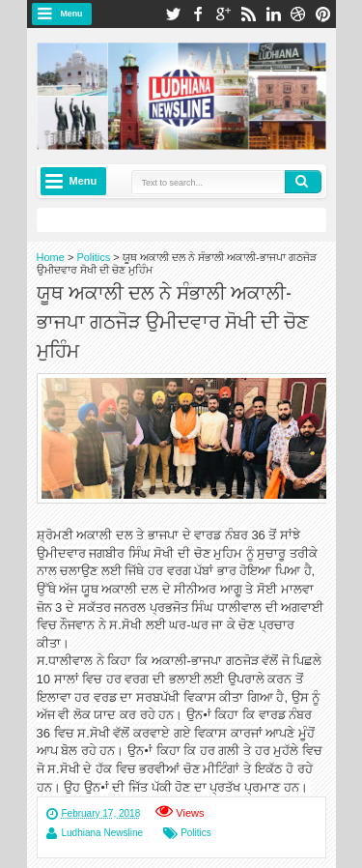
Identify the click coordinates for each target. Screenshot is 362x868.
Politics (196, 833)
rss (248, 14)
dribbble (298, 14)
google (223, 14)
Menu (72, 14)
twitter (173, 14)
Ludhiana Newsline (103, 833)
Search (303, 182)
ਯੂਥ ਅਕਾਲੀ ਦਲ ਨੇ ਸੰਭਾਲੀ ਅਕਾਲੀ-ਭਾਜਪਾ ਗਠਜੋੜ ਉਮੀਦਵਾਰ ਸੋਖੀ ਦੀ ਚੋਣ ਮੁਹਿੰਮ (173, 320)
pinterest (323, 14)
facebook (198, 14)
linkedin (273, 14)
